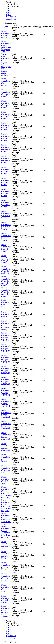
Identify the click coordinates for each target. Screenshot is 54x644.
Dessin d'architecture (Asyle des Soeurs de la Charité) (6, 281)
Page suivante (11, 17)
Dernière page (11, 19)
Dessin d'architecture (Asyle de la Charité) (6, 259)
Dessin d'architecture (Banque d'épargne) (6, 336)
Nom (6, 27)
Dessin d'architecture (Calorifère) (6, 544)
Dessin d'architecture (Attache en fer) (6, 303)
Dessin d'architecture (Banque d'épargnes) (6, 347)
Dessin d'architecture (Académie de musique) (6, 34)
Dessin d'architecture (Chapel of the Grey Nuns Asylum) (6, 611)
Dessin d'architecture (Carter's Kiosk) (6, 555)
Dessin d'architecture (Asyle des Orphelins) (6, 270)
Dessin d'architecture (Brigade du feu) (6, 469)
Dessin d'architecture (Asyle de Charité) (6, 248)
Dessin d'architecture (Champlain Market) (6, 599)
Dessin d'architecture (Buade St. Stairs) (6, 480)
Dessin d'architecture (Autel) (6, 314)
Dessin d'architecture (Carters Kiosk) (6, 588)
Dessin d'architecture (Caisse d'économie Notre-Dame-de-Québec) (6, 492)
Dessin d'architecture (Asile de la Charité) (6, 93)
